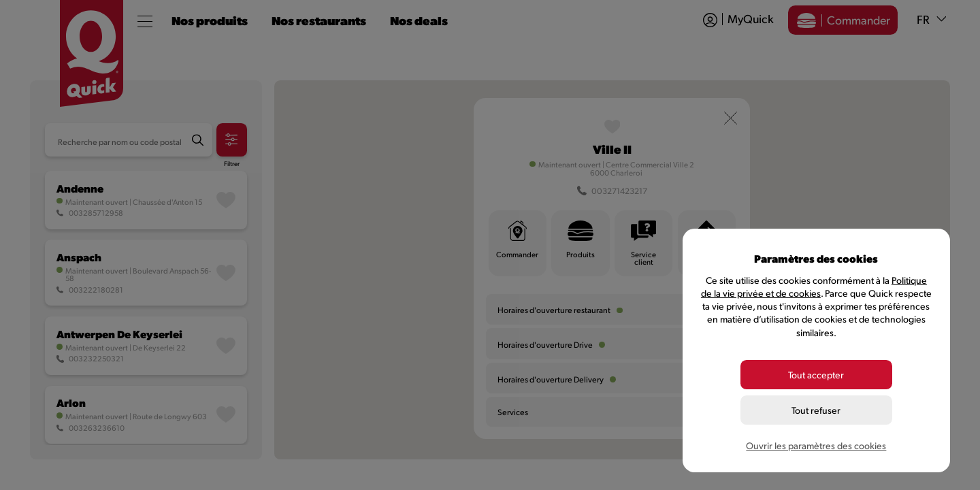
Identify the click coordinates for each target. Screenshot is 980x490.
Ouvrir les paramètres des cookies (816, 445)
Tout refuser (816, 410)
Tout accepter (816, 375)
